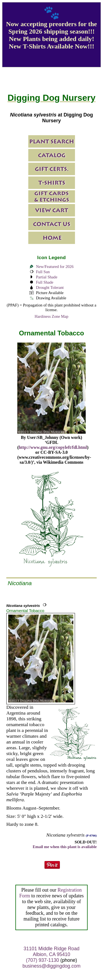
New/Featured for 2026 (55, 267)
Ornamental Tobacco (25, 611)
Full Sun (43, 272)
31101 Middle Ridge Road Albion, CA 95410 (51, 952)
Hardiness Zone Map (51, 316)
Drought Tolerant (50, 287)
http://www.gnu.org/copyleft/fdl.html (53, 447)
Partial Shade (47, 277)
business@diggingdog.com (52, 966)
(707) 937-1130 (43, 960)
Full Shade (45, 282)
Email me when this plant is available (65, 847)
